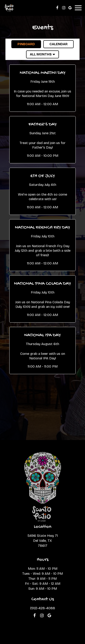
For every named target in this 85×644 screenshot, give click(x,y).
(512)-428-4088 (43, 608)
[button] (43, 88)
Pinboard (23, 44)
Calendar (55, 44)
